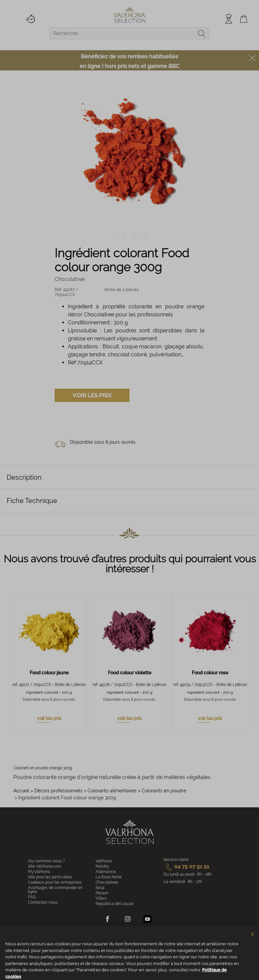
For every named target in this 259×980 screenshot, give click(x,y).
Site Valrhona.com (45, 866)
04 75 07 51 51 (186, 866)
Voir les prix (92, 395)
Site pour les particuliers (50, 877)
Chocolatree (107, 882)
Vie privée (138, 944)
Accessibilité (207, 944)
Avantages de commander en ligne (55, 890)
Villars (101, 898)
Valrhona (104, 861)
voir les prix (49, 718)
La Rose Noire (109, 877)
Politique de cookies (110, 944)
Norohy (102, 866)
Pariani (102, 893)
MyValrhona (39, 872)
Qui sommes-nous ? (46, 861)
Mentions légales (164, 944)
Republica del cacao (115, 904)
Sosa (100, 888)
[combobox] (129, 33)
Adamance (106, 872)
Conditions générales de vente (66, 944)
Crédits (188, 944)
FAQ (32, 897)
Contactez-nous (43, 902)
